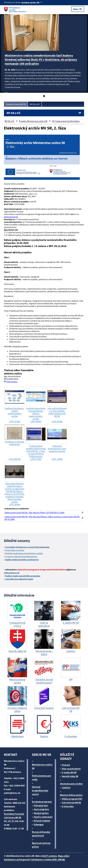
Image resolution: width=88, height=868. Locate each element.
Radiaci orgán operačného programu (23, 576)
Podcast (66, 765)
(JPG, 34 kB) (57, 442)
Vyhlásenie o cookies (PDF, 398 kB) (48, 860)
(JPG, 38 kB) (15, 484)
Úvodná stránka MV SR (16, 104)
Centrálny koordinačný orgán (19, 579)
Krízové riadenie (42, 821)
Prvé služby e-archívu (15, 550)
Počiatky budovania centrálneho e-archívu (24, 553)
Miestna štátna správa (71, 795)
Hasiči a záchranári (43, 817)
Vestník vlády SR (70, 776)
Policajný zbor (41, 806)
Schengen (39, 825)
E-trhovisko (68, 806)
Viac (6, 93)
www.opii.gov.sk (11, 217)
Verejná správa (41, 813)
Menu (78, 9)
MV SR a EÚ (35, 104)
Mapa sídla (63, 856)
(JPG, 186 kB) (15, 442)
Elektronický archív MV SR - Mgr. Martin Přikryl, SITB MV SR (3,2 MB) (35, 513)
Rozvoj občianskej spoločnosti (41, 834)
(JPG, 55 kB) (57, 405)
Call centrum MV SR (71, 803)
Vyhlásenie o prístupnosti (17, 860)
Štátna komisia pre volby (42, 778)
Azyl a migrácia (41, 809)
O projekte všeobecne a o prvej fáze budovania (27, 547)
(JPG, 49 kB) (36, 405)
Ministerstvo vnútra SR (42, 767)
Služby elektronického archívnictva (22, 560)
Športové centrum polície (41, 845)
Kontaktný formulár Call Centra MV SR (14, 816)
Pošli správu (12, 382)
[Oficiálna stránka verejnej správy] (32, 2)
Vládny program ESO (72, 799)
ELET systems (50, 856)
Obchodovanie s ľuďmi (71, 784)
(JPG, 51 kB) (36, 442)
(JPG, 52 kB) (15, 405)
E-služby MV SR (69, 773)
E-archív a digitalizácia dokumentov (21, 556)
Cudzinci (66, 788)
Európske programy (42, 802)
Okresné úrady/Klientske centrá (40, 791)
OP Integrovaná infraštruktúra (66, 121)
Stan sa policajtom (71, 769)
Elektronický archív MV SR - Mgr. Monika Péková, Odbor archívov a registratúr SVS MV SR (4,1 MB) (42, 518)
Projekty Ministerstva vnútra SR (33, 121)
